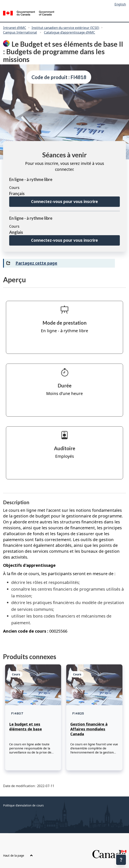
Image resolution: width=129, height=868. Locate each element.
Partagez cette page (36, 263)
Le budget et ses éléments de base (26, 727)
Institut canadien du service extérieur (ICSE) (65, 28)
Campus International (20, 32)
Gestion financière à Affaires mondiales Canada (89, 729)
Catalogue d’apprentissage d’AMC (70, 32)
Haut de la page (18, 855)
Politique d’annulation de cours (23, 805)
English (120, 4)
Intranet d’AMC (15, 28)
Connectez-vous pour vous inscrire (64, 202)
